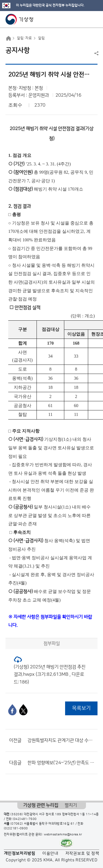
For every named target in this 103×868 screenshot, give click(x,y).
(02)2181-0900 (16, 829)
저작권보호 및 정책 (82, 854)
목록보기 (81, 708)
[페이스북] (12, 710)
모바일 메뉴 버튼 (94, 19)
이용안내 (50, 854)
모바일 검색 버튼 (85, 19)
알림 (41, 38)
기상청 (20, 19)
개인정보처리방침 (20, 854)
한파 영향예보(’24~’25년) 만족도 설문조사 (61, 763)
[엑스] (23, 710)
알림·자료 (24, 38)
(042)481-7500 (25, 819)
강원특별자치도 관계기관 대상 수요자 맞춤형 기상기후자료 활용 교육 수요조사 (61, 740)
